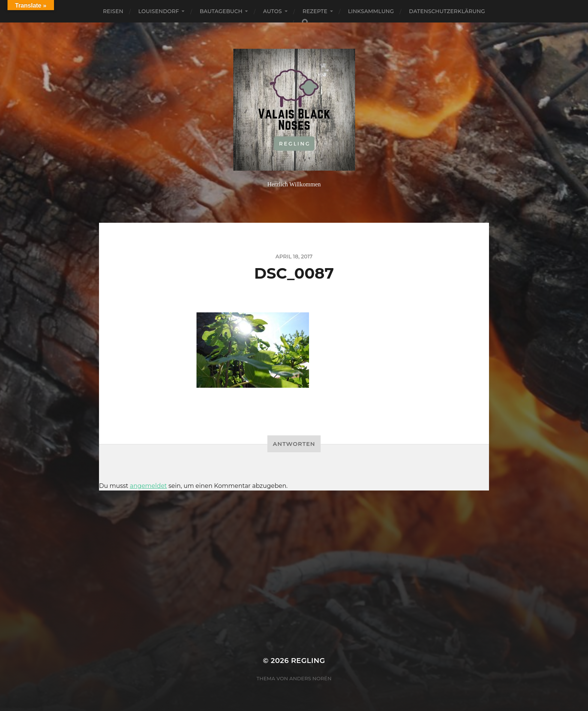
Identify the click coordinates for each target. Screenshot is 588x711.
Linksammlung (371, 11)
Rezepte (315, 11)
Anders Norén (310, 678)
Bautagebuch (221, 11)
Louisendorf (159, 11)
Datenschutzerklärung (447, 11)
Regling (308, 661)
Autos (272, 11)
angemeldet (148, 486)
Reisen (113, 11)
